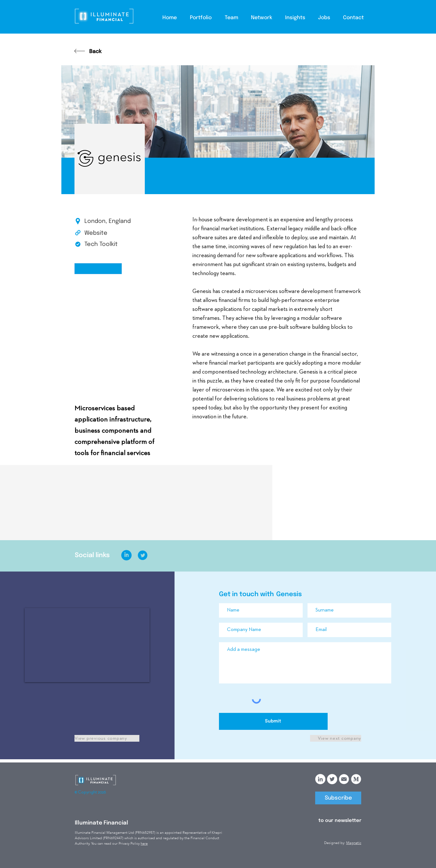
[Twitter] (332, 779)
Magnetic (354, 843)
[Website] (107, 233)
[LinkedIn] (320, 779)
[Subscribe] (338, 798)
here (144, 844)
